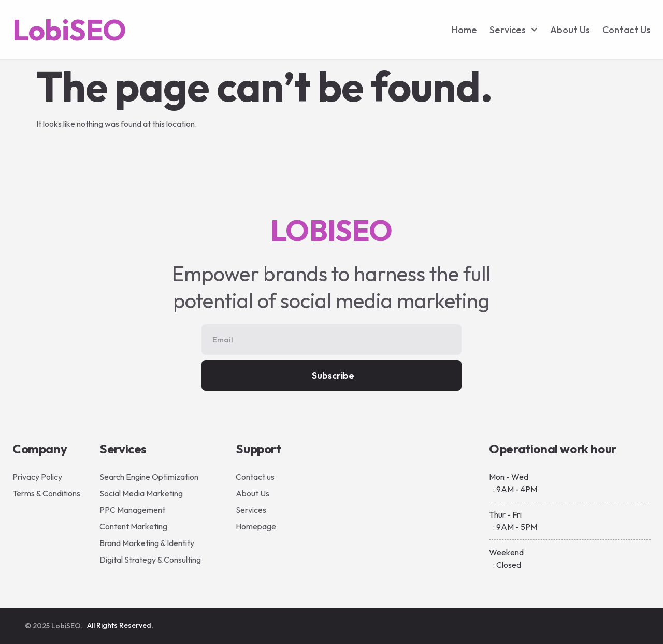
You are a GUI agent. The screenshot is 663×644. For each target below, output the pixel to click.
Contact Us (626, 30)
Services (514, 30)
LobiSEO (69, 30)
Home (464, 30)
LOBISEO (331, 230)
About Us (570, 30)
